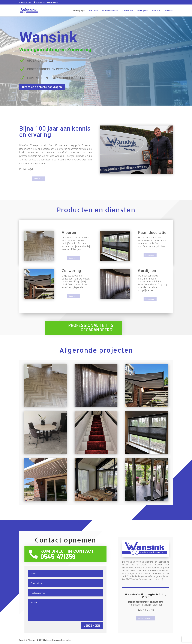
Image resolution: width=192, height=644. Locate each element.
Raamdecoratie (110, 11)
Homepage (79, 11)
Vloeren (156, 11)
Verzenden (92, 625)
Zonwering (128, 11)
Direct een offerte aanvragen (48, 87)
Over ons (93, 11)
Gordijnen (143, 11)
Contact (168, 11)
